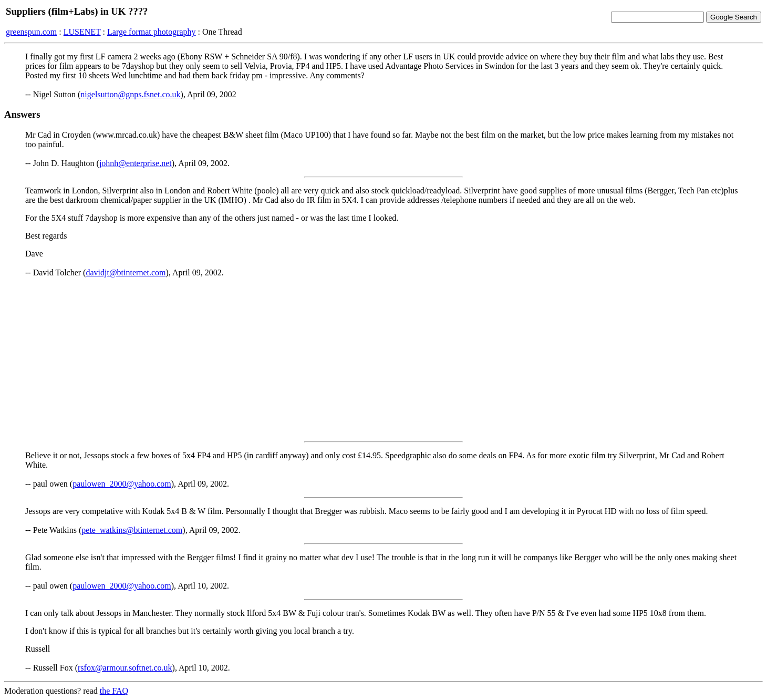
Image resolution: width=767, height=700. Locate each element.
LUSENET (82, 32)
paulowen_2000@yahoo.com (122, 484)
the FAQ (114, 691)
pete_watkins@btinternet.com (132, 530)
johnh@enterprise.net (136, 163)
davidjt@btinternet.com (126, 272)
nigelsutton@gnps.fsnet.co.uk (130, 94)
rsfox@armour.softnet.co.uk (125, 668)
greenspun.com (31, 32)
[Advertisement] (383, 359)
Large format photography (152, 32)
